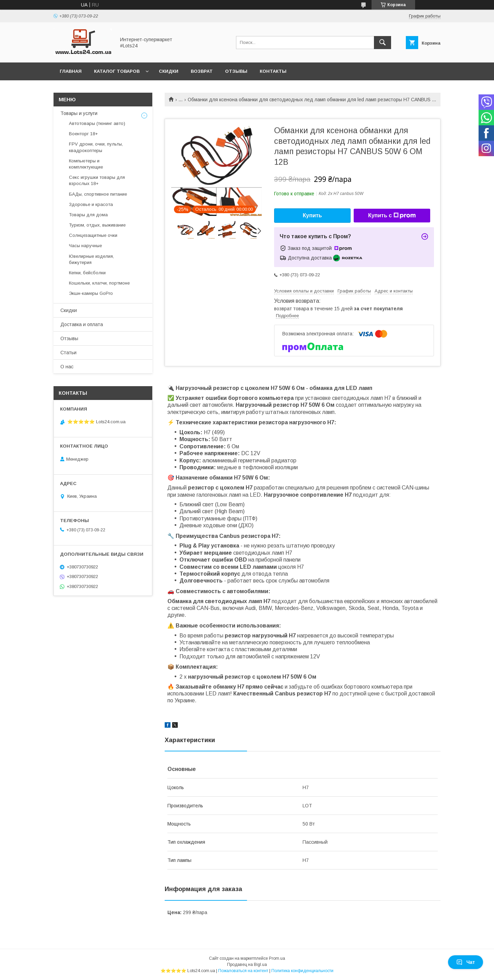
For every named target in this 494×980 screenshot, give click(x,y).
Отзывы (236, 71)
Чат (466, 962)
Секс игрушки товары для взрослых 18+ (97, 180)
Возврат (202, 71)
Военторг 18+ (83, 134)
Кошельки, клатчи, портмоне (99, 283)
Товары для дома (88, 215)
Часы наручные (85, 246)
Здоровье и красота (91, 204)
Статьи (68, 353)
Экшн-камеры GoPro (91, 293)
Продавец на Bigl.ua (247, 965)
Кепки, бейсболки (87, 273)
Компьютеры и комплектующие (86, 164)
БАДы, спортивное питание (98, 194)
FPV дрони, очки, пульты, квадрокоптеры (96, 147)
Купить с (392, 216)
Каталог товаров (117, 71)
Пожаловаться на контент (243, 971)
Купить (313, 215)
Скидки (169, 71)
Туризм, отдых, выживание (97, 225)
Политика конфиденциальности (302, 971)
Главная (71, 71)
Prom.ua (277, 958)
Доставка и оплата (82, 324)
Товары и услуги (79, 113)
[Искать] (383, 43)
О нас (67, 367)
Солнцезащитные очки (93, 235)
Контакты (273, 71)
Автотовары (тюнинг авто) (97, 123)
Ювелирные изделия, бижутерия (91, 259)
